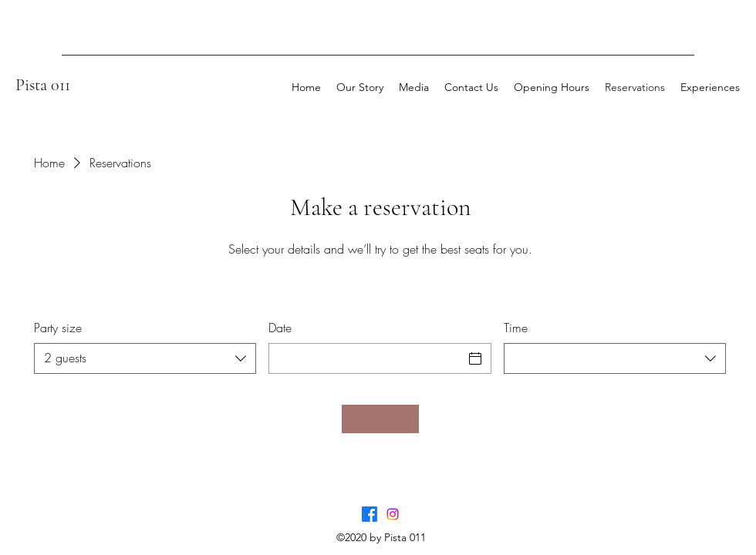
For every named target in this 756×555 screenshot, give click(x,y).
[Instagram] (393, 514)
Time (516, 328)
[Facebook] (370, 514)
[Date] (366, 358)
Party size (58, 328)
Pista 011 (43, 85)
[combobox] (145, 358)
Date (280, 328)
